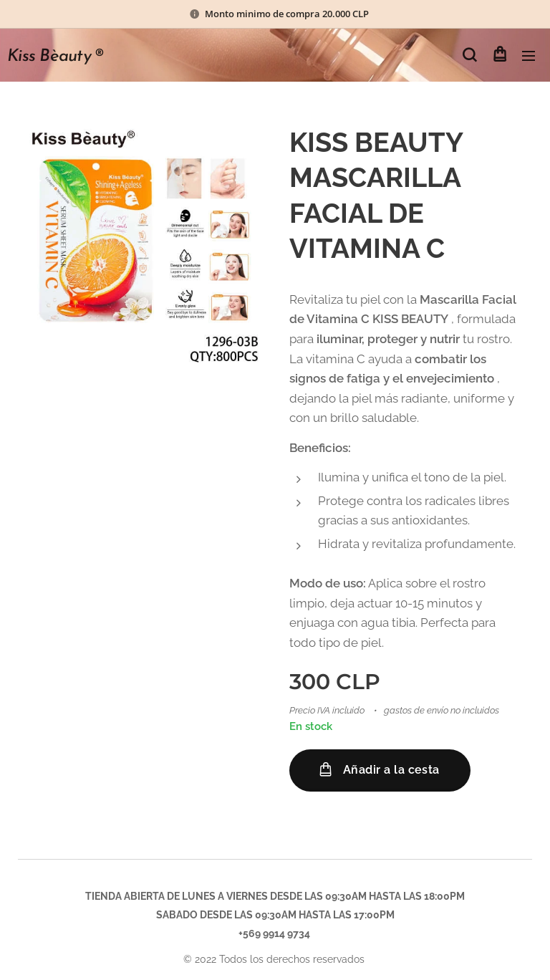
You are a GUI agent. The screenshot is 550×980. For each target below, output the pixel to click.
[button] (469, 55)
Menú (529, 56)
